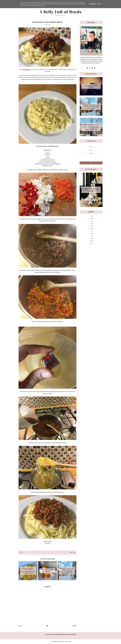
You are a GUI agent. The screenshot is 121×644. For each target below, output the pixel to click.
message (91, 157)
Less (20, 626)
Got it (99, 4)
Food (21, 553)
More (75, 626)
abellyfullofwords (68, 634)
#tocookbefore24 (27, 70)
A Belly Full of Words (61, 12)
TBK (70, 642)
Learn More (92, 4)
